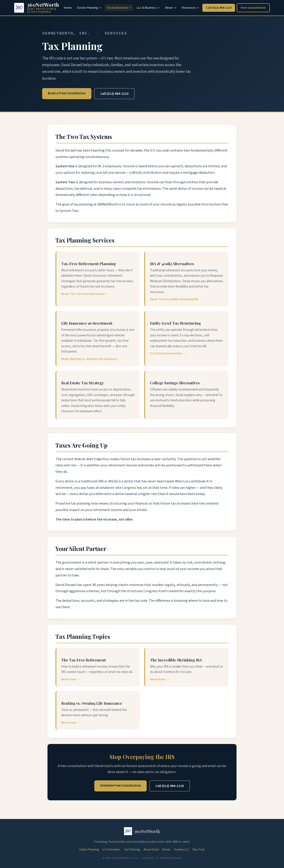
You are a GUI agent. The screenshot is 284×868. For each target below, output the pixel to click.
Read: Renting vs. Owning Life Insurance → (91, 359)
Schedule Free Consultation (120, 785)
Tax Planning (132, 849)
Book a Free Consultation (67, 93)
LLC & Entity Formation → (168, 353)
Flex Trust (199, 849)
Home (68, 8)
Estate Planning (89, 8)
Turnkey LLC (181, 849)
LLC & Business (148, 8)
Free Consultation (253, 8)
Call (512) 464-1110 (219, 8)
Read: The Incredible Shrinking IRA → (176, 299)
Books (166, 849)
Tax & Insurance (119, 8)
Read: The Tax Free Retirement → (85, 294)
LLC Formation (111, 849)
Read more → (71, 679)
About (171, 8)
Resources (190, 8)
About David (151, 849)
